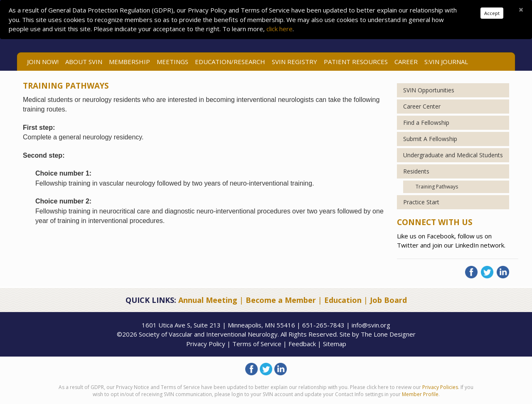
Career (406, 62)
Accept (492, 13)
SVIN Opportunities (429, 90)
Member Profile (420, 394)
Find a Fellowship (426, 123)
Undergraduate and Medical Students (453, 155)
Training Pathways (437, 187)
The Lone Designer (388, 334)
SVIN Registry (294, 62)
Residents (416, 171)
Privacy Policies (440, 387)
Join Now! (43, 62)
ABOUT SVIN (84, 62)
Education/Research (230, 62)
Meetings (172, 62)
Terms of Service (257, 344)
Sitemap (335, 344)
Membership (129, 62)
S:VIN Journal (446, 62)
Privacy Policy (206, 344)
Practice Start (421, 202)
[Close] (521, 10)
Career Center (422, 106)
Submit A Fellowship (430, 139)
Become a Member (281, 300)
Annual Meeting (208, 300)
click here (280, 29)
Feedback (302, 344)
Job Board (388, 300)
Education (343, 300)
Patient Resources (356, 62)
